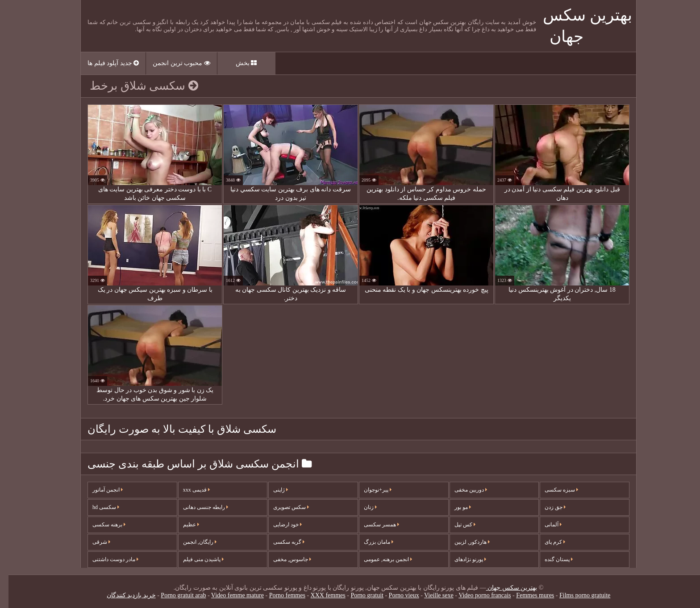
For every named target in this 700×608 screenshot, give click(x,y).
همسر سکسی (373, 525)
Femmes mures (527, 595)
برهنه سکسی (100, 525)
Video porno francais (476, 595)
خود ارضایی (279, 525)
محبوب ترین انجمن (173, 63)
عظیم (183, 525)
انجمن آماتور (99, 490)
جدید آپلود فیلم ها (105, 63)
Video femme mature (229, 595)
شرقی (93, 542)
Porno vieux (396, 595)
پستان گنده (550, 559)
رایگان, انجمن (191, 542)
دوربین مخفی (462, 490)
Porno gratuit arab (175, 595)
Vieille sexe (430, 595)
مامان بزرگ (370, 542)
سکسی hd (97, 507)
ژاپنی (272, 490)
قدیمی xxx (188, 490)
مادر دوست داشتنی (107, 559)
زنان (362, 507)
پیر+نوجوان (369, 490)
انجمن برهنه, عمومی (379, 559)
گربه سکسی (280, 542)
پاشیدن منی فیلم (195, 559)
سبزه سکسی (553, 490)
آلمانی (545, 525)
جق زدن (547, 507)
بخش (238, 63)
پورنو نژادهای (462, 559)
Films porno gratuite (576, 595)
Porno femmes (279, 595)
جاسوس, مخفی (284, 559)
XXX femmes (320, 595)
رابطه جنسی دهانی (197, 507)
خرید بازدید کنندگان (123, 595)
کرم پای (546, 542)
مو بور (454, 507)
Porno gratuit (358, 595)
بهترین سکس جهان (503, 588)
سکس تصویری (283, 507)
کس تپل (456, 525)
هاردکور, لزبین (464, 542)
